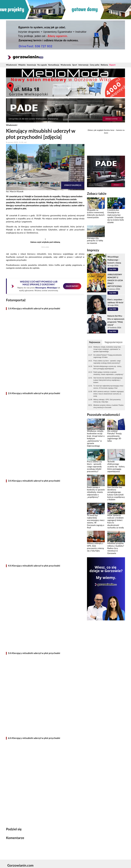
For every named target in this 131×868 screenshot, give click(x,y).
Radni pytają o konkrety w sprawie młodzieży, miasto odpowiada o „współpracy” (108, 373)
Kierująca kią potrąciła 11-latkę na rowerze (95, 241)
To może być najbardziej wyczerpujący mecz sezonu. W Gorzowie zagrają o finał (108, 387)
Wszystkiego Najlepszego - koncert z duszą (114, 260)
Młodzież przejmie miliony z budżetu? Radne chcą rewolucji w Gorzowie (108, 406)
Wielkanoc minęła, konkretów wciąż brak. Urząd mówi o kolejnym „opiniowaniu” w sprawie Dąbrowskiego (107, 349)
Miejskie (22, 65)
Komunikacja (54, 65)
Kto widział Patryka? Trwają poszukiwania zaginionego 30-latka (107, 356)
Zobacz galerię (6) (73, 185)
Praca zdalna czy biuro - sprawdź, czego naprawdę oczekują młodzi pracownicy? (107, 362)
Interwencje (83, 65)
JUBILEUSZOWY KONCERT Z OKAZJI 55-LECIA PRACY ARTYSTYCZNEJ (115, 281)
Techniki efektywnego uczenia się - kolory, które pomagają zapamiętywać (108, 368)
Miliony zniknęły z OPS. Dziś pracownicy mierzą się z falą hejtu (107, 401)
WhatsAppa (52, 288)
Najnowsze (95, 342)
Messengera (41, 288)
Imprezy (93, 250)
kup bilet (113, 269)
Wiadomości (12, 65)
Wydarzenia (66, 65)
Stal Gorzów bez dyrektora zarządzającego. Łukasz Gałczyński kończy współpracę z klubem (108, 380)
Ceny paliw (95, 65)
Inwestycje (31, 65)
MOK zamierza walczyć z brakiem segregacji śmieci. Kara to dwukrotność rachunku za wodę (108, 394)
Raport (112, 65)
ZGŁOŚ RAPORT (72, 286)
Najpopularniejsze (114, 342)
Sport (75, 65)
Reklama (104, 65)
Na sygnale (42, 65)
